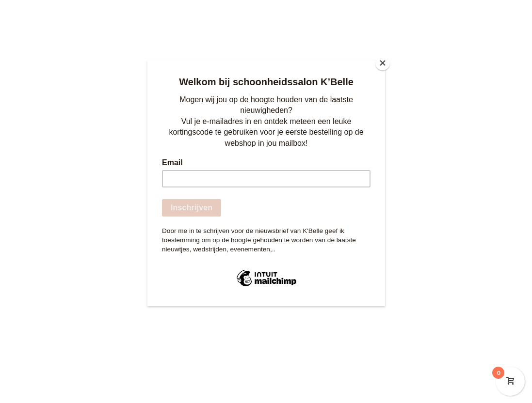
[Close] (383, 63)
